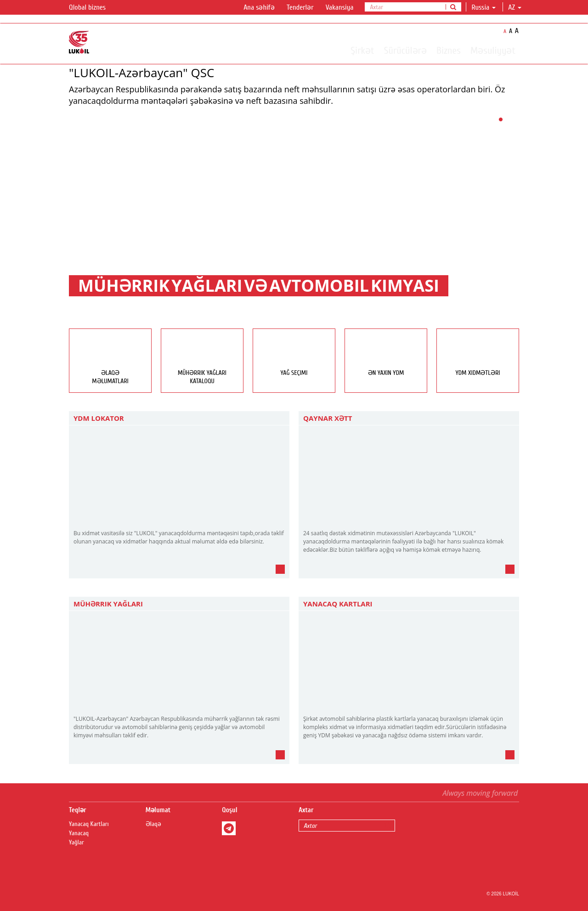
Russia (483, 7)
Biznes (449, 50)
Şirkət (362, 50)
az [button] (515, 7)
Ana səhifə (259, 7)
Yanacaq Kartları (338, 604)
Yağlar (76, 842)
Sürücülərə (405, 50)
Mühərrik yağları (108, 604)
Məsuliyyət (493, 50)
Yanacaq (79, 833)
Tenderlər (300, 7)
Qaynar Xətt (328, 418)
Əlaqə (153, 824)
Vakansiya (340, 7)
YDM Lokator (99, 418)
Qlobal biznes (93, 8)
